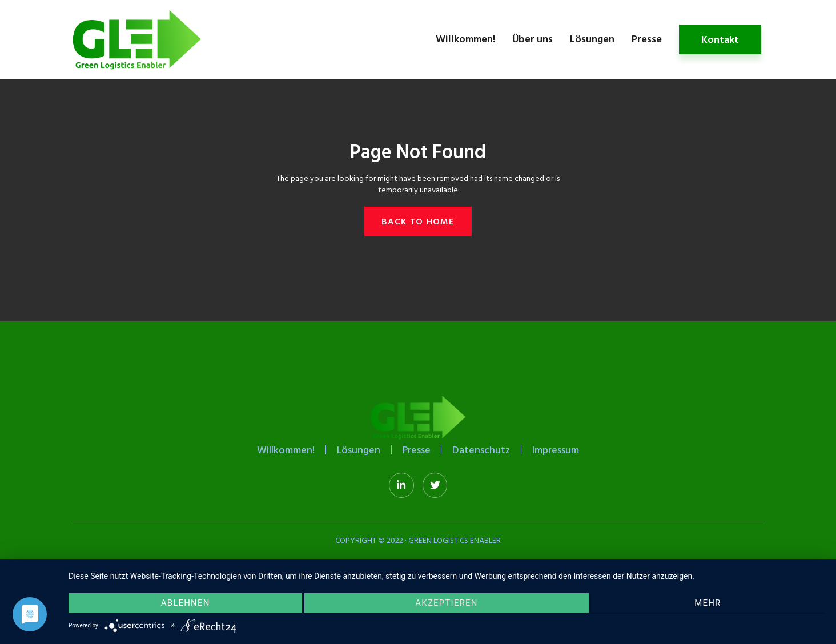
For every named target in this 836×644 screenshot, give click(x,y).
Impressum (559, 450)
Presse (647, 39)
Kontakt (720, 39)
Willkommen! (465, 39)
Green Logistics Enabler (455, 541)
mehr (712, 605)
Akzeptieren (446, 605)
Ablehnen (181, 605)
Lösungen (592, 39)
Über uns (532, 39)
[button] (418, 222)
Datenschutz (483, 450)
